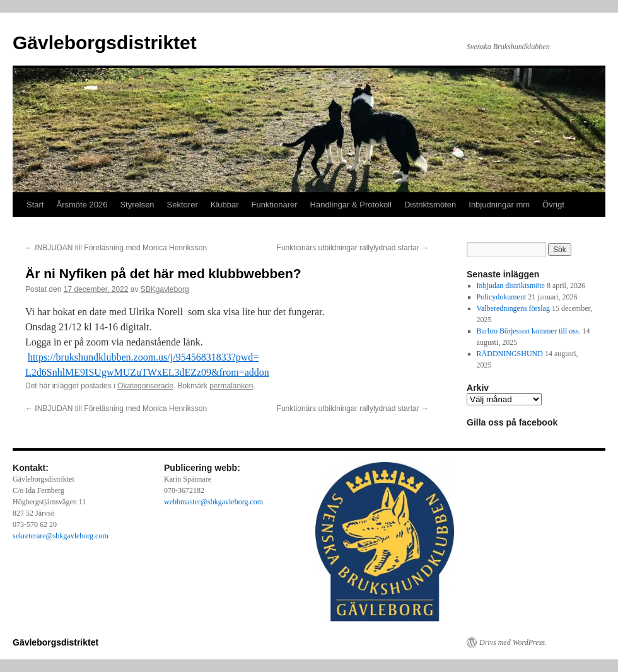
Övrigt (553, 205)
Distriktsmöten (430, 205)
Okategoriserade (145, 386)
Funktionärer (275, 205)
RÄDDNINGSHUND (510, 354)
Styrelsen (137, 205)
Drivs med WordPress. (513, 642)
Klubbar (225, 205)
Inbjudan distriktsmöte (511, 286)
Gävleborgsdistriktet (105, 43)
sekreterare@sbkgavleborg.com (61, 536)
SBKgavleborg (165, 289)
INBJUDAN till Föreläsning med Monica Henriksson (116, 248)
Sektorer (183, 205)
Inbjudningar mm (499, 205)
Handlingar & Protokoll (351, 205)
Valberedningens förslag (513, 308)
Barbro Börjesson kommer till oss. (529, 331)
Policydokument (502, 297)
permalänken (231, 386)
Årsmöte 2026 (82, 205)
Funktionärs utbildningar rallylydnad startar (353, 248)
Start (35, 205)
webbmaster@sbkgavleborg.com (213, 502)
